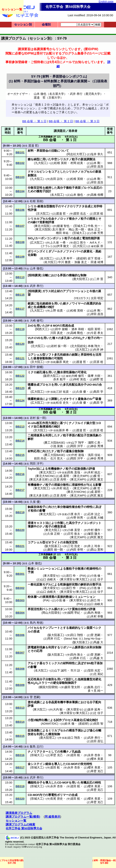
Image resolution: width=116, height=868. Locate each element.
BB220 (20, 530)
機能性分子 (35, 783)
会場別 (46, 24)
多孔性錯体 (62, 355)
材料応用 (34, 451)
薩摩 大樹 (94, 376)
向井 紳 (98, 350)
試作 (59, 720)
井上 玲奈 (94, 546)
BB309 (20, 685)
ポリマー (63, 795)
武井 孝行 (36, 286)
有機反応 (86, 783)
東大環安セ (51, 576)
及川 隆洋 (58, 229)
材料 (31, 151)
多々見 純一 (95, 691)
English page (106, 1)
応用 (39, 651)
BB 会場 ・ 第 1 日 (34, 121)
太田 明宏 (97, 298)
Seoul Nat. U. (73, 639)
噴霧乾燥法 (35, 399)
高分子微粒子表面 (69, 188)
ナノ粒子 (72, 159)
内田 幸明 (77, 550)
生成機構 (39, 307)
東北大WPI (81, 476)
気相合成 (68, 326)
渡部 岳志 (80, 214)
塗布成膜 (34, 702)
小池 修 (95, 576)
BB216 (20, 474)
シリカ (62, 159)
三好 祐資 (62, 392)
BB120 (20, 344)
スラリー (44, 683)
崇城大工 (37, 755)
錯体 (48, 764)
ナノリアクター (38, 752)
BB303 (20, 600)
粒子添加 (97, 663)
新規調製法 (88, 159)
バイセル (34, 628)
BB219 (20, 512)
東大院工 (40, 709)
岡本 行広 (54, 639)
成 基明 (64, 476)
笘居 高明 (60, 479)
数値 (31, 569)
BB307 (20, 653)
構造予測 (75, 730)
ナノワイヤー (75, 304)
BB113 (20, 277)
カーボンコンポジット (50, 238)
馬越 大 (98, 642)
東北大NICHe (45, 476)
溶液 (31, 523)
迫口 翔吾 (74, 738)
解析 (31, 439)
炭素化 (88, 251)
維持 (48, 188)
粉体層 (32, 597)
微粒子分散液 (75, 569)
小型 (31, 720)
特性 (90, 507)
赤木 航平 (59, 379)
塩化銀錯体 (44, 304)
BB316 (20, 755)
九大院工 (41, 163)
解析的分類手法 (91, 584)
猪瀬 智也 (63, 226)
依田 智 (98, 724)
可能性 (59, 358)
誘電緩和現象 (37, 647)
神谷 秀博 (97, 446)
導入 (57, 764)
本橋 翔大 (94, 346)
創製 (75, 355)
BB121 (20, 358)
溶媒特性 (78, 485)
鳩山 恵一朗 (76, 229)
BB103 (20, 177)
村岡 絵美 (77, 163)
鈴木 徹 (70, 724)
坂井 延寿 (94, 709)
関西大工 (42, 329)
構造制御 (54, 734)
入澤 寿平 (66, 258)
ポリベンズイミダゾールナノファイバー (54, 251)
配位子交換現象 (88, 435)
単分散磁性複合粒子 (70, 507)
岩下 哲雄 (94, 258)
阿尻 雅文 (97, 479)
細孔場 (41, 372)
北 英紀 (98, 674)
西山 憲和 (97, 550)
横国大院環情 (48, 687)
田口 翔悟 (77, 635)
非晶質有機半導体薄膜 (63, 702)
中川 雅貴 (64, 262)
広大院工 (37, 243)
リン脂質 (87, 628)
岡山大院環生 (51, 613)
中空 (54, 159)
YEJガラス (82, 298)
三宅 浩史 (74, 546)
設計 (69, 679)
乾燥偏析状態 (69, 584)
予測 (31, 572)
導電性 (53, 795)
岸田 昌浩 (97, 167)
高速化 (78, 720)
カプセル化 (44, 219)
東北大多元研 (39, 479)
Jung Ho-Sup (92, 639)
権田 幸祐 (62, 233)
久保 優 (81, 392)
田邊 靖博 (97, 262)
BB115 (20, 295)
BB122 (20, 376)
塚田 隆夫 (94, 534)
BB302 (20, 588)
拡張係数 (34, 730)
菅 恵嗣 (95, 635)
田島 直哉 (74, 472)
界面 (63, 275)
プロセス (45, 385)
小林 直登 (74, 530)
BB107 (20, 226)
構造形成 (60, 526)
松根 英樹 (60, 163)
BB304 (20, 613)
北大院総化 (79, 346)
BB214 (20, 441)
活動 (54, 151)
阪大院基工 (53, 546)
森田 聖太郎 (72, 687)
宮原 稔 (98, 214)
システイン (38, 764)
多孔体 (65, 338)
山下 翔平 (78, 443)
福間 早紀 (74, 613)
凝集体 (82, 399)
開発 (92, 219)
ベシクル (48, 609)
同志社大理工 (76, 154)
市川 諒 (75, 670)
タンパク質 (67, 609)
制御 (83, 275)
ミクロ (32, 372)
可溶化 (82, 372)
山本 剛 (95, 163)
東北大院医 (42, 226)
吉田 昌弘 (97, 741)
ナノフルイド (78, 423)
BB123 (20, 388)
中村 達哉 (78, 455)
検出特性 (81, 609)
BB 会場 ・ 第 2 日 (61, 121)
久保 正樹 (54, 534)
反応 (96, 188)
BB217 (20, 490)
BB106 (20, 210)
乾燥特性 (92, 569)
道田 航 (75, 755)
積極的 (73, 275)
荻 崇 (100, 246)
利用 (48, 435)
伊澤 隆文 (63, 246)
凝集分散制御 (75, 451)
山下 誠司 (60, 670)
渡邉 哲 (33, 146)
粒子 (67, 238)
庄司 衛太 (74, 534)
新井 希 (64, 430)
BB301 (20, 574)
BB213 (20, 427)
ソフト (50, 355)
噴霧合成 (34, 385)
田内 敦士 (77, 655)
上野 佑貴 (57, 311)
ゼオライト (70, 399)
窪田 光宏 (94, 670)
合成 (88, 206)
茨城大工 (80, 226)
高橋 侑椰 (97, 195)
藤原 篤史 (62, 362)
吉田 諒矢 (57, 179)
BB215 (20, 455)
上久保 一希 (58, 243)
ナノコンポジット (90, 523)
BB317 (20, 767)
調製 (54, 399)
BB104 (20, 191)
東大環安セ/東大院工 (74, 579)
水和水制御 (94, 647)
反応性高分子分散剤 (41, 679)
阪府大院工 (51, 376)
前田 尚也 (40, 458)
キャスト (39, 523)
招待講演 (35, 275)
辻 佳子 (98, 579)
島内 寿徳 (94, 613)
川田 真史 (57, 333)
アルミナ (34, 663)
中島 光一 (94, 226)
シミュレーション (45, 569)
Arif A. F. (95, 243)
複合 (72, 219)
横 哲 (97, 476)
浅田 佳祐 (94, 455)
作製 (60, 523)
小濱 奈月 (74, 514)
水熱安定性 (70, 542)
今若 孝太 (97, 333)
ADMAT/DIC (50, 724)
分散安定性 (35, 188)
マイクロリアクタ (73, 206)
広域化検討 (91, 720)
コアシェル (35, 355)
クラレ (46, 246)
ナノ (69, 752)
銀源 (31, 304)
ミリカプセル (57, 730)
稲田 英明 (94, 329)
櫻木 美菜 (97, 759)
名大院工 (57, 195)
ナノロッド (62, 219)
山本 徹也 (77, 195)
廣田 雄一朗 (55, 550)
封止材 (55, 291)
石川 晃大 (57, 458)
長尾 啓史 (57, 799)
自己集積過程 (42, 427)
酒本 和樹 (78, 329)
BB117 (20, 309)
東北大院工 (47, 472)
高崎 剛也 (77, 333)
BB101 (20, 152)
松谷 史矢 (62, 403)
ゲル (90, 188)
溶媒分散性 (62, 485)
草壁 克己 (57, 755)
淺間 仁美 (94, 443)
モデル (47, 584)
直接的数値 (64, 597)
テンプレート (51, 628)
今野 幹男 (77, 518)
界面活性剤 (35, 609)
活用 (98, 355)
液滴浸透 (48, 597)
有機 (63, 752)
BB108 (20, 242)
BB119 (20, 329)
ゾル (84, 188)
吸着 (98, 399)
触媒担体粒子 (37, 507)
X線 (33, 222)
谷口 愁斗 (80, 243)
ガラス (47, 291)
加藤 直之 (81, 262)
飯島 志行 (94, 687)
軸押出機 (41, 720)
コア (54, 172)
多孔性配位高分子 (75, 385)
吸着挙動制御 (42, 358)
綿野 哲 (98, 379)
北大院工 (38, 346)
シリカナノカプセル (79, 172)
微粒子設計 (44, 191)
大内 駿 (58, 709)
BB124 (20, 400)
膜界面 (79, 647)
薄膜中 (32, 526)
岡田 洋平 (77, 446)
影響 (98, 485)
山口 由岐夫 (48, 579)
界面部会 (42, 151)
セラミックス (51, 663)
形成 (37, 632)
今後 (92, 291)
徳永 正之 (94, 229)
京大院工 (43, 214)
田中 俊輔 (61, 329)
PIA (83, 576)
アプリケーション (75, 291)
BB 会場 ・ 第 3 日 (87, 121)
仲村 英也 (80, 379)
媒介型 (91, 423)
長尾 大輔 (97, 518)
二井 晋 (98, 279)
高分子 (73, 523)
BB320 (20, 799)
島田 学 (98, 392)
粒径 (34, 511)
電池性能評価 (91, 238)
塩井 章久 (97, 154)
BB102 (20, 163)
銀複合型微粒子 (48, 206)
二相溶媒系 (35, 435)
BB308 (20, 669)
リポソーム (67, 647)
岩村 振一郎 (59, 346)
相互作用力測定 (47, 423)
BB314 (20, 722)
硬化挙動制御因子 (65, 683)
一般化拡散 (35, 584)
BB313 (20, 708)
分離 (45, 275)
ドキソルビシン (38, 172)
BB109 (20, 257)
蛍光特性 (86, 764)
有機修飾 (54, 469)
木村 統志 (94, 472)
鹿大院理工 (81, 279)
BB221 (20, 546)
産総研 (82, 258)
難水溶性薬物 (66, 372)
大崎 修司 (36, 321)
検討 (51, 307)
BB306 (20, 635)
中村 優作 (94, 530)
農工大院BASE (54, 443)
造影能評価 (47, 222)
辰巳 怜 (71, 576)
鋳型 (37, 159)
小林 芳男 (97, 233)
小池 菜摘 (57, 446)
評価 (92, 469)
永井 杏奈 (94, 755)
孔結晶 (76, 752)
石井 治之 (94, 514)
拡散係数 (80, 469)
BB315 (20, 736)
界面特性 (87, 355)
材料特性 (69, 663)
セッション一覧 (12, 9)
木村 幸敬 (97, 616)
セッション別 (23, 24)
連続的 (73, 628)
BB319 (20, 786)
